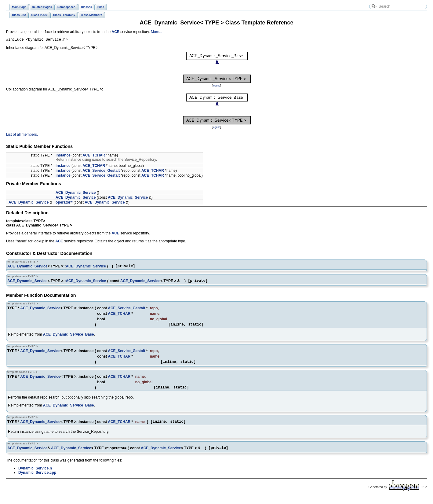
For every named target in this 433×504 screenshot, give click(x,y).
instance (63, 156)
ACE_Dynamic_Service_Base (69, 338)
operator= (64, 203)
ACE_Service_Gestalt (101, 171)
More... (156, 32)
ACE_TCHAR (94, 156)
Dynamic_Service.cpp (37, 480)
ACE (116, 32)
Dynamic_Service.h (35, 476)
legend (216, 86)
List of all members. (22, 135)
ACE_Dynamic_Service (76, 193)
